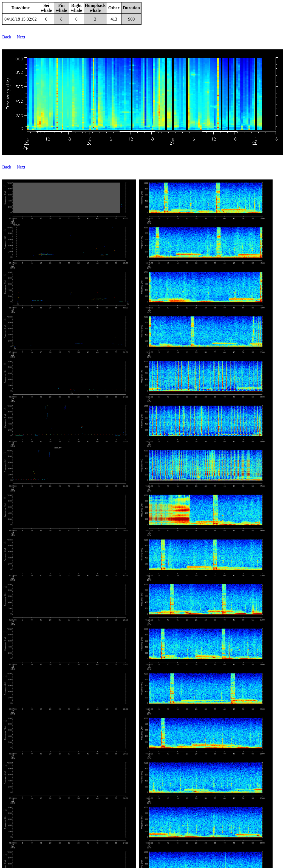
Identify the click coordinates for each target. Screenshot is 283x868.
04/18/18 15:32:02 (21, 19)
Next (21, 37)
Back (7, 37)
